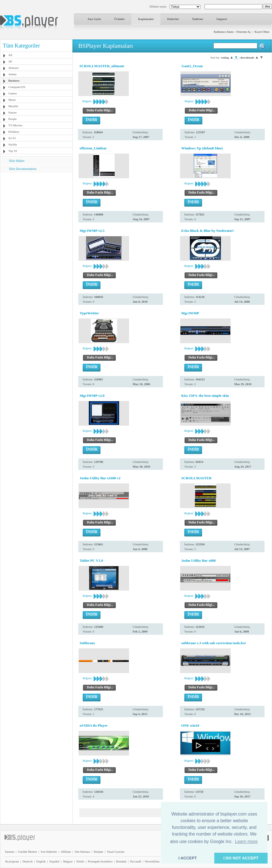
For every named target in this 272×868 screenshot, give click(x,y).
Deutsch (27, 861)
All (10, 55)
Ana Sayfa (94, 19)
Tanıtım (9, 852)
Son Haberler (49, 852)
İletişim (99, 852)
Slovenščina (152, 861)
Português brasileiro (100, 861)
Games (13, 93)
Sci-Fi (12, 138)
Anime (12, 74)
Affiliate (66, 852)
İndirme (198, 19)
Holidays (14, 132)
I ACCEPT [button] (188, 858)
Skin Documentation (23, 169)
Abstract (13, 68)
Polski (80, 861)
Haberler (173, 19)
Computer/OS (17, 87)
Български (12, 861)
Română (121, 861)
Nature (12, 112)
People (12, 119)
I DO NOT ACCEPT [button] (241, 858)
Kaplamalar (146, 19)
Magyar (68, 861)
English (41, 861)
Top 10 (13, 151)
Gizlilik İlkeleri (27, 852)
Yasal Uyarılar (116, 852)
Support (222, 19)
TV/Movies (15, 125)
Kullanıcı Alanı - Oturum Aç (232, 32)
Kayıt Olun (262, 32)
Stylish (13, 144)
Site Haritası (82, 852)
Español (54, 861)
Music (12, 100)
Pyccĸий (136, 861)
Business (14, 81)
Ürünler (120, 19)
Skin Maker (17, 161)
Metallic (13, 106)
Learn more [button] (246, 841)
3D (10, 61)
